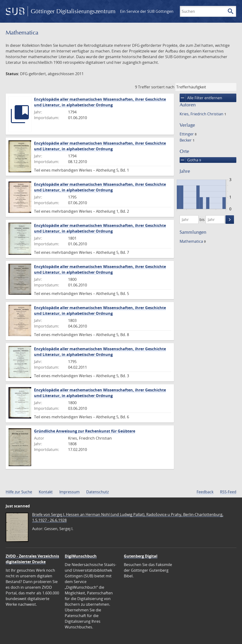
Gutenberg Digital (141, 556)
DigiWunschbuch (81, 556)
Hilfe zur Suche (19, 492)
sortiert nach (163, 87)
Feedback (205, 492)
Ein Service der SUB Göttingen (147, 11)
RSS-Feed (228, 492)
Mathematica (193, 241)
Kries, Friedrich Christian (203, 114)
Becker (187, 140)
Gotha (190, 160)
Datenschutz (97, 492)
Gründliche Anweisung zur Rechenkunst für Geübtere (85, 431)
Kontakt (46, 492)
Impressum (69, 492)
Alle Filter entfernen (201, 98)
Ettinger (188, 134)
